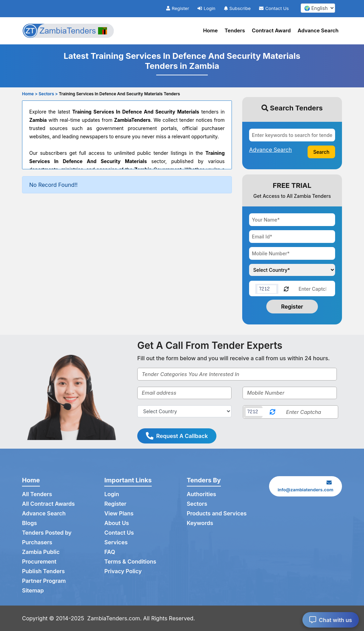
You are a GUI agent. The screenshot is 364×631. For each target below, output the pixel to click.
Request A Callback (177, 436)
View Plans (119, 513)
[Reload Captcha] (286, 288)
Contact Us (274, 8)
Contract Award (271, 30)
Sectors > (48, 94)
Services (116, 542)
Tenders (235, 30)
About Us (116, 523)
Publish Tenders (43, 571)
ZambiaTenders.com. (115, 618)
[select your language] (318, 8)
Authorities (201, 494)
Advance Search (318, 30)
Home (210, 30)
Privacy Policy (123, 571)
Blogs (29, 523)
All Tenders (37, 494)
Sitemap (33, 590)
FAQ (110, 552)
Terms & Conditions (130, 562)
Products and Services (217, 513)
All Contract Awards (48, 504)
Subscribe (237, 8)
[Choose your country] (292, 270)
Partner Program (44, 581)
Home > (30, 94)
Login (206, 8)
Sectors (197, 504)
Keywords (200, 523)
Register (178, 8)
